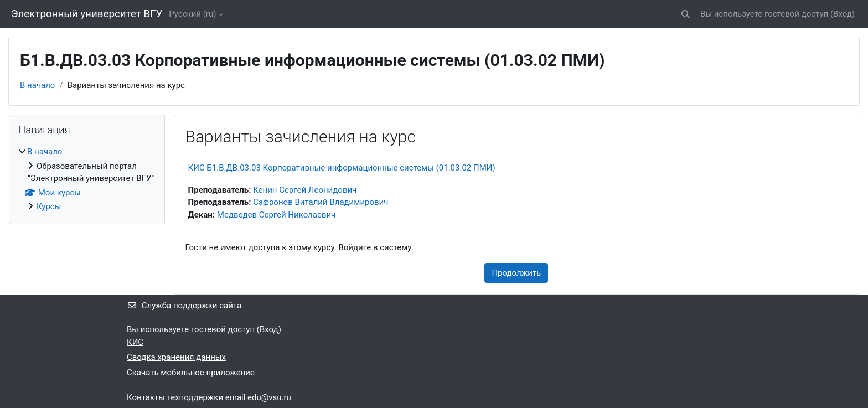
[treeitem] (87, 179)
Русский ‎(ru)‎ (192, 14)
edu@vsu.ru (269, 397)
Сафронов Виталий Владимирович (321, 202)
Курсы (49, 206)
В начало (37, 85)
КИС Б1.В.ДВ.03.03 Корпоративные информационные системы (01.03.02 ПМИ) (342, 168)
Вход (843, 14)
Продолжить (516, 273)
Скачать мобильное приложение (191, 373)
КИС (135, 342)
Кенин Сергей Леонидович (305, 190)
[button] (686, 14)
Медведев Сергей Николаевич (277, 215)
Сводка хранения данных (176, 357)
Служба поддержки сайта (184, 306)
